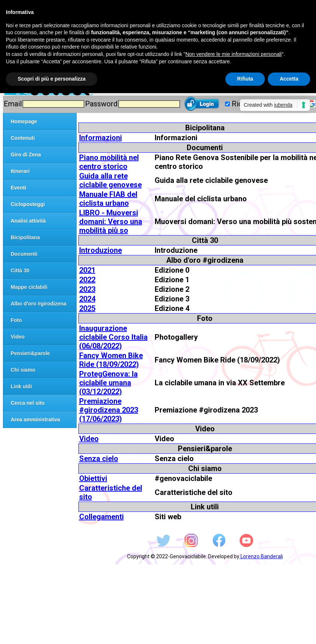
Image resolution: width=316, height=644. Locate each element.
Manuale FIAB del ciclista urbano (108, 199)
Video (89, 439)
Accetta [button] (289, 79)
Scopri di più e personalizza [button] (52, 79)
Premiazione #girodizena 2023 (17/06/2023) (109, 410)
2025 (87, 308)
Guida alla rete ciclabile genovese (110, 180)
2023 (87, 289)
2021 (87, 270)
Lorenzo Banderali (261, 556)
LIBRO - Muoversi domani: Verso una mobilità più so (111, 222)
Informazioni (101, 138)
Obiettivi (93, 478)
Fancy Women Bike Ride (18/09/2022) (111, 360)
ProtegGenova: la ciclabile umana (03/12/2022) (108, 383)
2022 (87, 280)
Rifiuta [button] (245, 79)
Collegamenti (101, 517)
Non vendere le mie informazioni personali (233, 54)
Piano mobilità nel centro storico (109, 162)
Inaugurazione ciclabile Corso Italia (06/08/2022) (113, 337)
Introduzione (101, 250)
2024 (87, 299)
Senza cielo (99, 459)
